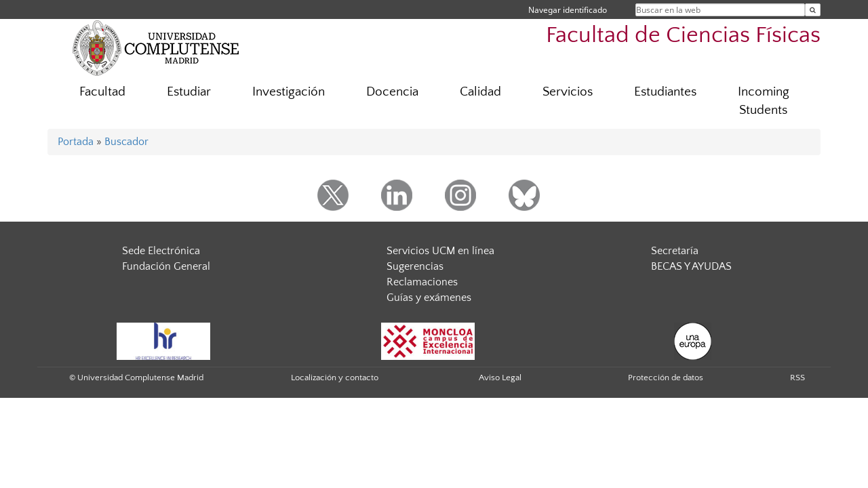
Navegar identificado (568, 10)
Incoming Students (764, 101)
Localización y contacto (335, 378)
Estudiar (189, 92)
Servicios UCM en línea (440, 251)
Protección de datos (666, 378)
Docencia (392, 92)
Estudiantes (665, 92)
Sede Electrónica (161, 251)
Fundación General (166, 266)
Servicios (568, 92)
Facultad (102, 92)
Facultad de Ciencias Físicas (683, 36)
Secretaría (675, 251)
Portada (76, 142)
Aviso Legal (500, 378)
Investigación (289, 92)
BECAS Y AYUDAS (691, 266)
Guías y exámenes (429, 298)
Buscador (126, 142)
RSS (797, 378)
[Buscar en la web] (813, 10)
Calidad (480, 92)
